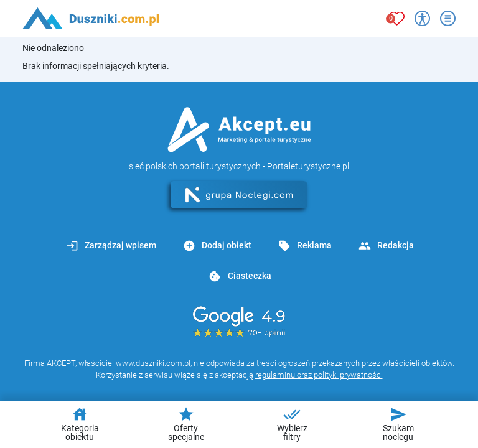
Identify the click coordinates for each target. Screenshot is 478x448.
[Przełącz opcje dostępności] (422, 18)
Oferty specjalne (186, 424)
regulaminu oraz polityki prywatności (319, 375)
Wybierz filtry (292, 424)
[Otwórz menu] (448, 18)
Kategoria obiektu (80, 424)
